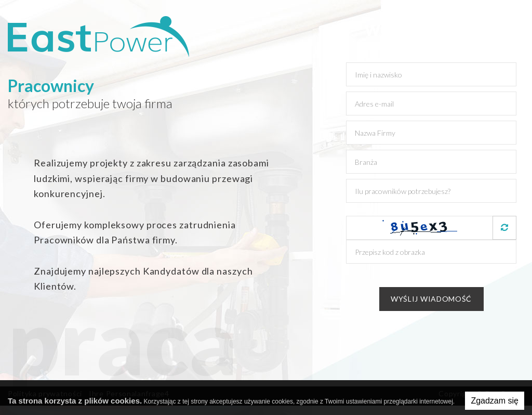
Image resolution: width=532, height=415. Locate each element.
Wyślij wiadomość (431, 299)
